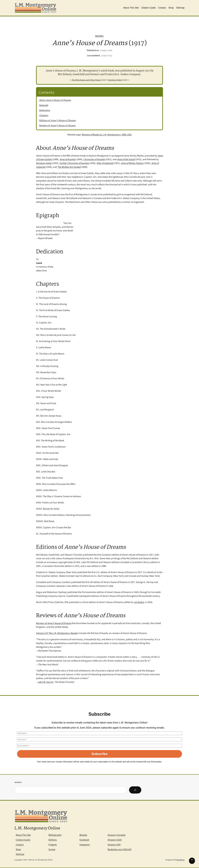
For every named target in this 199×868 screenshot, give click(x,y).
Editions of (57, 121)
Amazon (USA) (115, 840)
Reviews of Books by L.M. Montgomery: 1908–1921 (107, 135)
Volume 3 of (57, 633)
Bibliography (55, 835)
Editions (53, 840)
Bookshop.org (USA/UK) (120, 849)
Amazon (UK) (114, 845)
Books (99, 36)
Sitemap (20, 854)
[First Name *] (99, 733)
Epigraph (44, 105)
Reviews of (57, 126)
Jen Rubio (139, 602)
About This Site (23, 835)
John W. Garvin (46, 682)
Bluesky (83, 835)
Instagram (85, 845)
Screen (52, 849)
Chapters (44, 116)
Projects (53, 845)
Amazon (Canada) (117, 835)
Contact (20, 845)
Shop (18, 849)
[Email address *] (99, 746)
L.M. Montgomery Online (37, 828)
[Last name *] (99, 739)
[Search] (135, 790)
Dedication (45, 110)
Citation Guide (23, 840)
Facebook (84, 840)
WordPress (180, 860)
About (55, 100)
